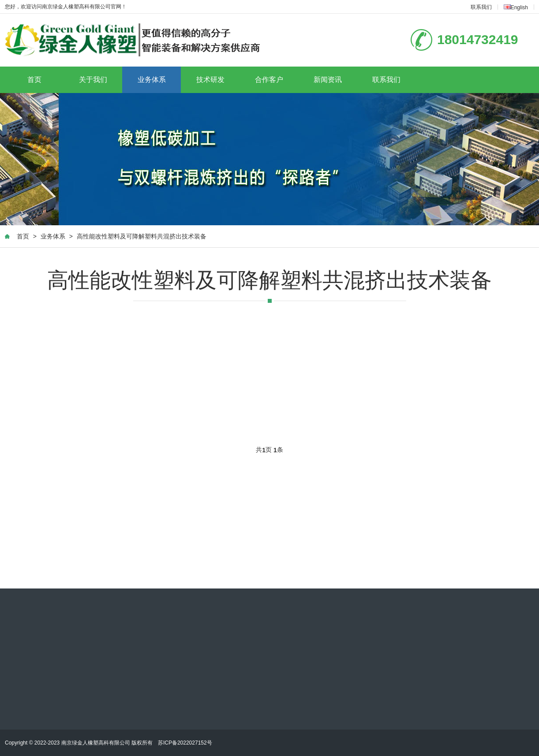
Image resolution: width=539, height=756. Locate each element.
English (516, 7)
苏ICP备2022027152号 (185, 743)
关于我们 (93, 80)
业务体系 (152, 80)
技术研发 (210, 80)
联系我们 (481, 7)
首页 (34, 80)
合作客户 (269, 80)
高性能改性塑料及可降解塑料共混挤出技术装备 (142, 236)
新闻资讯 (328, 80)
